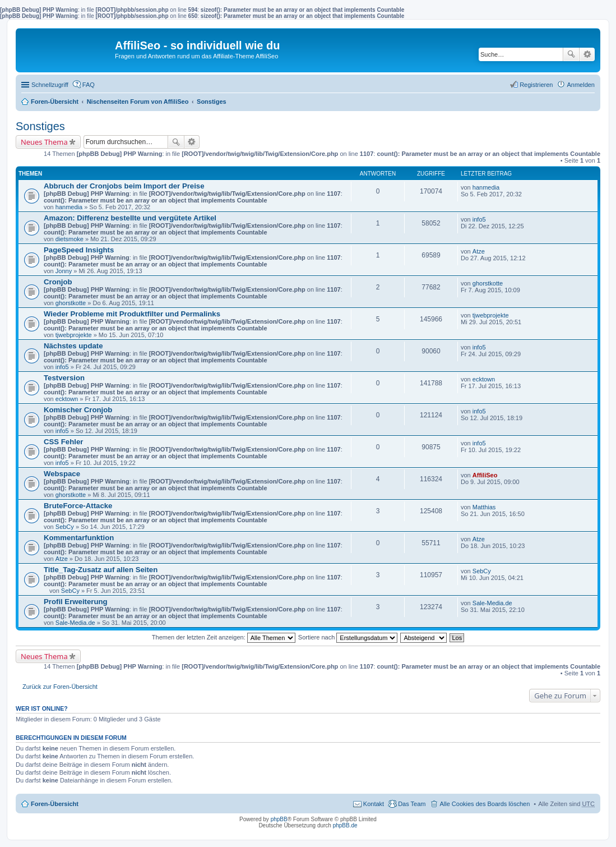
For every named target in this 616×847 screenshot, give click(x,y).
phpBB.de (345, 825)
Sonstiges (212, 102)
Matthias (484, 507)
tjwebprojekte (74, 335)
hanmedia (69, 207)
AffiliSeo (485, 475)
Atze (479, 251)
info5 (479, 219)
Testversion (64, 378)
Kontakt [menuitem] (374, 804)
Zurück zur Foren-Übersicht (60, 687)
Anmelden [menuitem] (581, 85)
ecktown (67, 399)
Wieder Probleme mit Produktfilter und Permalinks (132, 314)
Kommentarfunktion (79, 538)
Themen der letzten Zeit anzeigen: (224, 637)
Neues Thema (44, 142)
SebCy (65, 527)
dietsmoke (70, 239)
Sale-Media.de (75, 623)
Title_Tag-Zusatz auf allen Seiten (101, 570)
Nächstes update (73, 346)
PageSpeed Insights (79, 250)
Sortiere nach (348, 637)
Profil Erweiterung (76, 602)
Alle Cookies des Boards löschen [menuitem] (485, 804)
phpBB (279, 819)
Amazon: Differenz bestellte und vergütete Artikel (130, 218)
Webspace (62, 474)
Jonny (64, 271)
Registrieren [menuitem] (536, 85)
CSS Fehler (63, 442)
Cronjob (58, 282)
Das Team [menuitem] (412, 804)
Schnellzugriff (50, 85)
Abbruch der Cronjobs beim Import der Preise (124, 186)
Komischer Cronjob (78, 410)
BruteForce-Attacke (78, 506)
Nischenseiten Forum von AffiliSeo (138, 102)
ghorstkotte (71, 303)
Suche (571, 54)
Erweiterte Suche (587, 54)
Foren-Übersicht (55, 102)
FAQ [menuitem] (89, 85)
